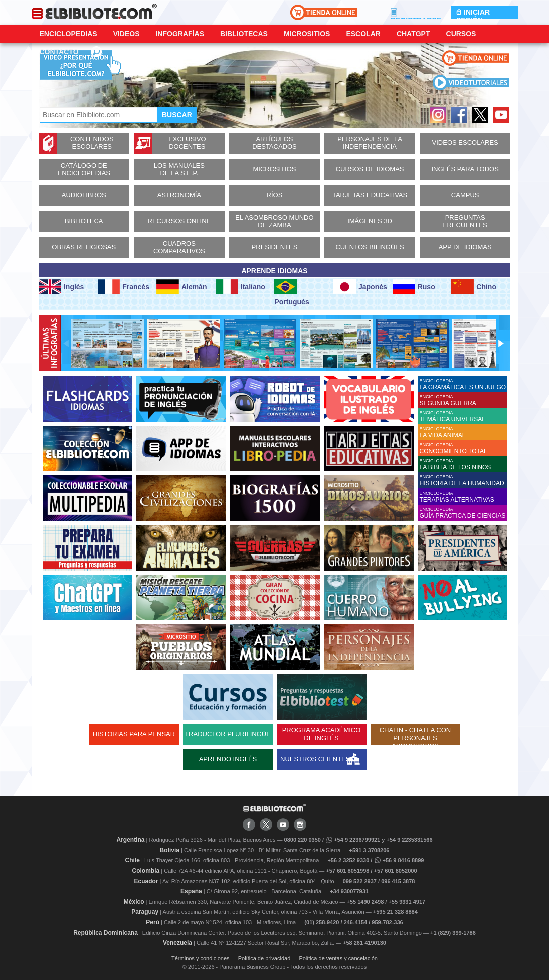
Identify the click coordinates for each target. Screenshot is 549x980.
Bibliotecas (244, 34)
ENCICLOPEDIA (464, 384)
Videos (127, 34)
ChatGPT (413, 34)
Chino (474, 287)
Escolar (363, 34)
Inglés (61, 287)
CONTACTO (59, 52)
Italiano (240, 287)
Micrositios (307, 34)
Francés (124, 287)
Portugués (292, 293)
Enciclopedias (68, 34)
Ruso (414, 287)
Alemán (181, 287)
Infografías (180, 34)
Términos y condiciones (201, 958)
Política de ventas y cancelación (338, 958)
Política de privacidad (264, 958)
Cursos (461, 34)
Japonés (360, 287)
